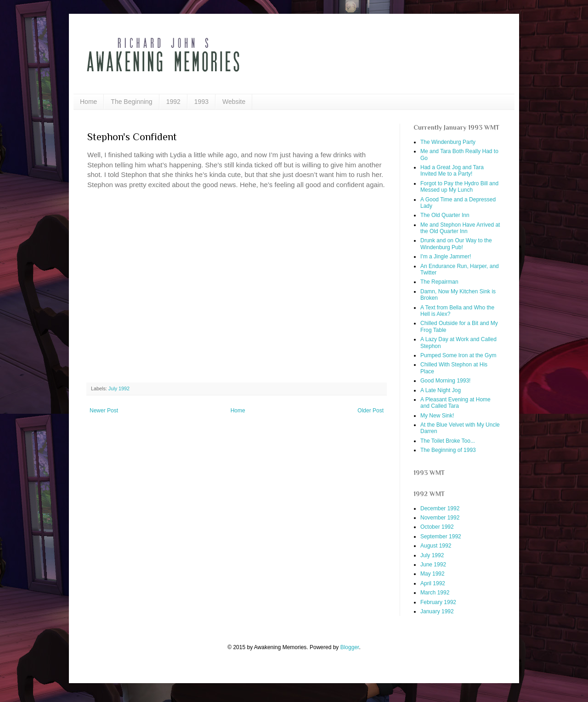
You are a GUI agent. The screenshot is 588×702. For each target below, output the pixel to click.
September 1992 (441, 536)
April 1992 (433, 583)
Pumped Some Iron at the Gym (458, 355)
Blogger (350, 647)
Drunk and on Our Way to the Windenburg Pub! (456, 244)
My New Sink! (437, 416)
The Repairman (439, 282)
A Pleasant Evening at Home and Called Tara (455, 403)
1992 (173, 102)
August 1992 (436, 546)
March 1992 (435, 593)
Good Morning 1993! (445, 381)
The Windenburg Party (448, 142)
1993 (201, 102)
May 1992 (433, 574)
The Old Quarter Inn (445, 215)
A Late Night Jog (441, 390)
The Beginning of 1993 (448, 450)
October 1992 (437, 527)
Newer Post (104, 411)
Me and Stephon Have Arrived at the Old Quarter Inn (460, 228)
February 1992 (438, 602)
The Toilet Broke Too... (448, 441)
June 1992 (433, 565)
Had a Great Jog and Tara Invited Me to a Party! (452, 171)
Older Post (370, 411)
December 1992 (440, 508)
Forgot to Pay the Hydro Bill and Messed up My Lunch (459, 187)
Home (88, 102)
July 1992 (119, 388)
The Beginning (131, 102)
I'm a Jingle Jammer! (446, 257)
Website (234, 102)
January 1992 (437, 611)
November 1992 (440, 518)
